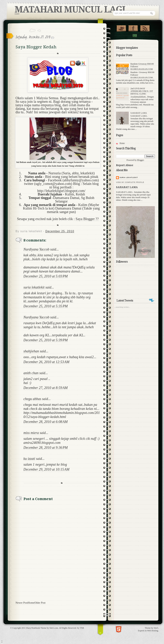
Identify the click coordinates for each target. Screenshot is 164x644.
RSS (145, 28)
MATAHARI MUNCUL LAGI (70, 9)
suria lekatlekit (34, 287)
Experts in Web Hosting (148, 631)
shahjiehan (31, 351)
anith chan (31, 373)
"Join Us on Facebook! (133, 28)
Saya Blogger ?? (87, 219)
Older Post (40, 603)
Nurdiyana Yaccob (36, 249)
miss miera (31, 433)
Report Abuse (125, 165)
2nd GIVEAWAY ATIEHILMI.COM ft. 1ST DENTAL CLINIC (142, 91)
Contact (135, 36)
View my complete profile (130, 182)
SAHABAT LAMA (139, 113)
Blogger (141, 160)
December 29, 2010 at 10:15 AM (46, 469)
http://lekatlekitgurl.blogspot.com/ (61, 191)
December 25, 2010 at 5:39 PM (46, 340)
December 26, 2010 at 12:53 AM (46, 362)
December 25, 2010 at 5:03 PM (46, 276)
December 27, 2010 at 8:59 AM (45, 388)
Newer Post (22, 603)
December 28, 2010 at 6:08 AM (45, 422)
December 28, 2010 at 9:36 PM (46, 448)
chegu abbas (32, 399)
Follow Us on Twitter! (121, 28)
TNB (82, 628)
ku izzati (29, 459)
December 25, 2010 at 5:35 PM (46, 306)
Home (31, 603)
